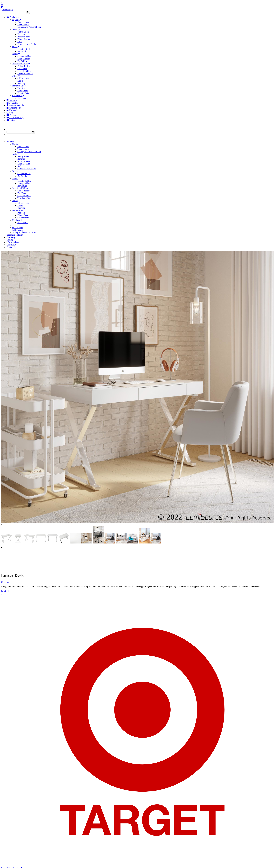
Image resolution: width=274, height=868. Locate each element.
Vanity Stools (23, 32)
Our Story (11, 237)
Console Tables (24, 71)
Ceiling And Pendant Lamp (29, 27)
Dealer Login (7, 10)
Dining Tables (24, 59)
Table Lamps (23, 24)
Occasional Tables (20, 64)
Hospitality (13, 110)
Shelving (21, 83)
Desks (20, 81)
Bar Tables (22, 61)
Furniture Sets (18, 86)
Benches (21, 34)
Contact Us (11, 247)
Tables (15, 54)
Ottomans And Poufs (27, 44)
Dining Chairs (24, 39)
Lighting (16, 20)
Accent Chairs (24, 37)
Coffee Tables (23, 66)
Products (12, 17)
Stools (15, 47)
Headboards (17, 96)
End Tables (22, 69)
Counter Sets (23, 93)
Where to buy (14, 108)
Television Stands (25, 73)
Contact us (12, 103)
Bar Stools (22, 51)
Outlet (11, 120)
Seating (15, 29)
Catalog (11, 115)
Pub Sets (21, 88)
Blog (10, 113)
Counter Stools (24, 49)
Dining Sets (23, 91)
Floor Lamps (23, 22)
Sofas (20, 42)
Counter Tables (24, 56)
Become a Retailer (15, 235)
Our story (12, 100)
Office (15, 76)
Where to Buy (13, 242)
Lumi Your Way (15, 118)
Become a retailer (15, 105)
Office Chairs (23, 78)
